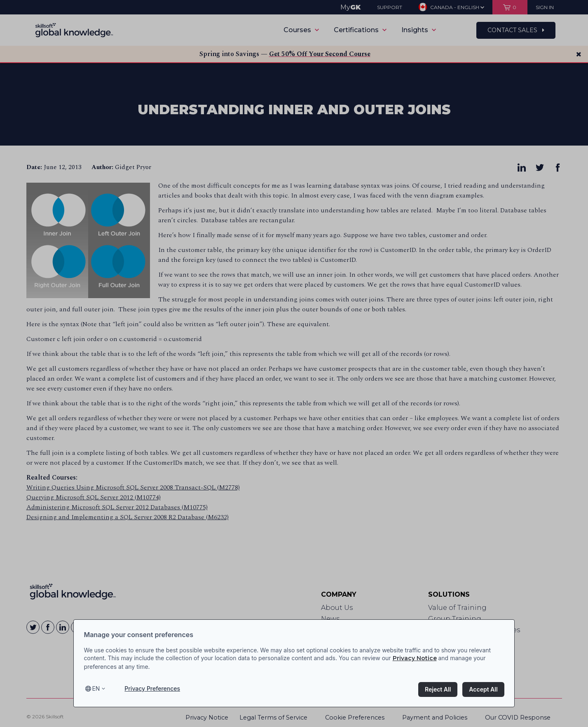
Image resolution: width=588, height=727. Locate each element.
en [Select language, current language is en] (96, 688)
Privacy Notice (415, 658)
